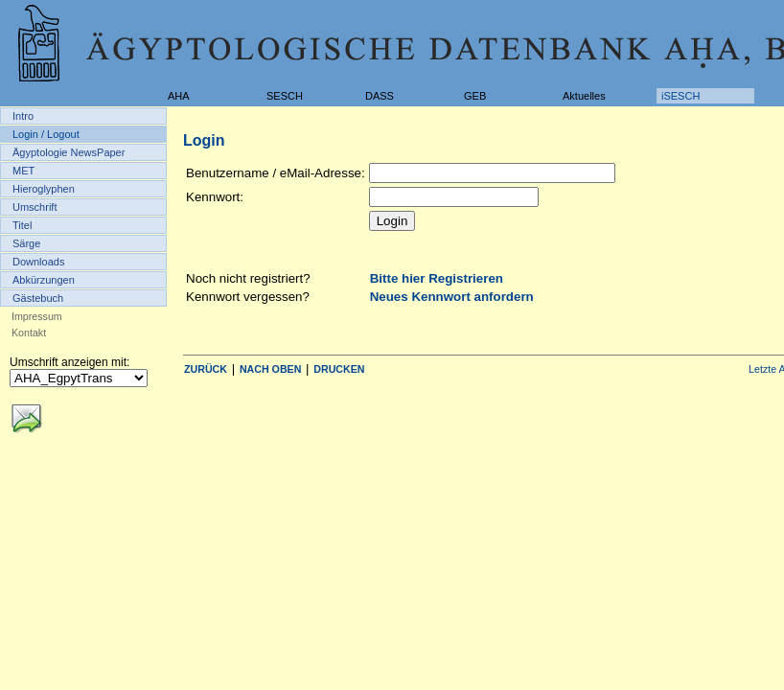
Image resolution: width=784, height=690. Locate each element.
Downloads (38, 262)
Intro (23, 116)
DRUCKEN (339, 369)
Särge (26, 243)
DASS (380, 96)
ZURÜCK (206, 369)
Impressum (37, 316)
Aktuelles (584, 96)
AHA (179, 96)
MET (23, 171)
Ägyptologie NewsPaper (69, 152)
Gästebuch (38, 298)
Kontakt (29, 333)
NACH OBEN (271, 369)
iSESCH (680, 96)
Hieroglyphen (44, 189)
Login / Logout (46, 134)
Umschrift (35, 207)
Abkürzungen (44, 280)
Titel (22, 225)
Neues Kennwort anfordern (452, 297)
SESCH (285, 96)
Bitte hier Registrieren (437, 278)
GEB (475, 96)
